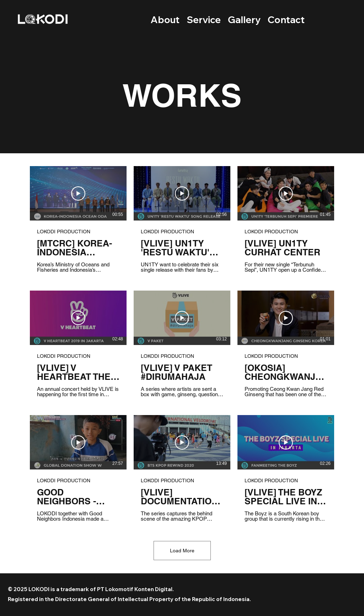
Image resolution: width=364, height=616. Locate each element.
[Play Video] (78, 193)
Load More (182, 551)
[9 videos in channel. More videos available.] (182, 344)
